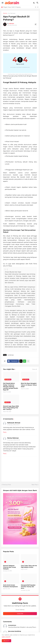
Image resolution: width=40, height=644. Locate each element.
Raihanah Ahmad (14, 423)
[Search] (38, 3)
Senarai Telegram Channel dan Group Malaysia (9, 567)
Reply (5, 432)
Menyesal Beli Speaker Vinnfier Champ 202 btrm (28, 587)
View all (35, 369)
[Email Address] (20, 610)
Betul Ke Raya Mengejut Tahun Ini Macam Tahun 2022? (29, 385)
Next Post (35, 485)
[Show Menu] (2, 3)
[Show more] (28, 361)
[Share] (36, 24)
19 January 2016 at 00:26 (14, 440)
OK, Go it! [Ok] (6, 641)
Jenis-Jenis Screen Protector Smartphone (10, 586)
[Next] (38, 7)
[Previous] (36, 7)
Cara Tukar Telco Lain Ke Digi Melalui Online (29, 566)
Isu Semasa (12, 13)
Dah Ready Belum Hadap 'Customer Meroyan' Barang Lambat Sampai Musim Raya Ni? (11, 387)
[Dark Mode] (34, 3)
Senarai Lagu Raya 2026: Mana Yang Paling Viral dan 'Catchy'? (11, 408)
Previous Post (7, 485)
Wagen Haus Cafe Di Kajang (12, 7)
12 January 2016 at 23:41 (13, 425)
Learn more (5, 637)
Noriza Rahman (13, 438)
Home (5, 13)
